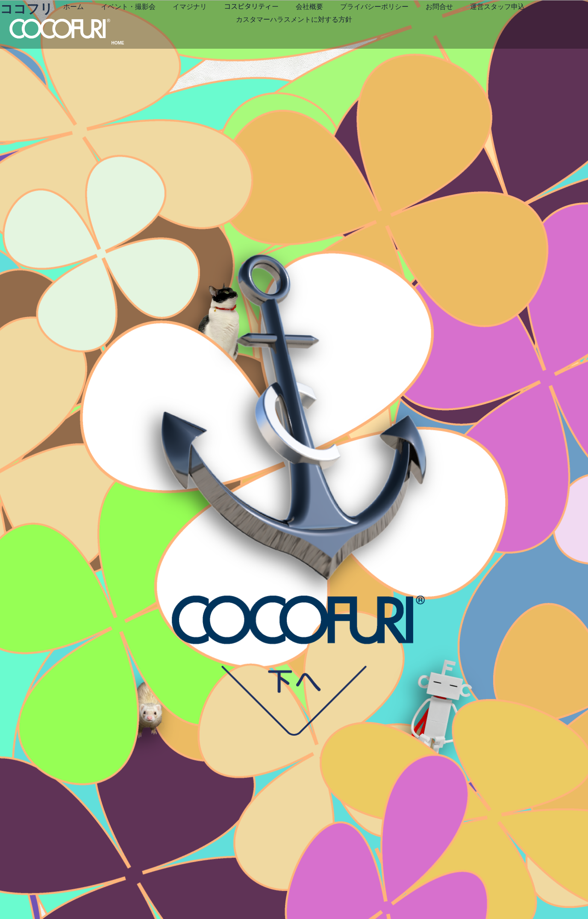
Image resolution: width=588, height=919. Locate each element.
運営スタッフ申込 (250, 37)
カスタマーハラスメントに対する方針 (353, 37)
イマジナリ (248, 24)
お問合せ (498, 24)
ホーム (132, 24)
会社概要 (368, 24)
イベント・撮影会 (187, 24)
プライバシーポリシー (433, 24)
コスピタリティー (310, 23)
